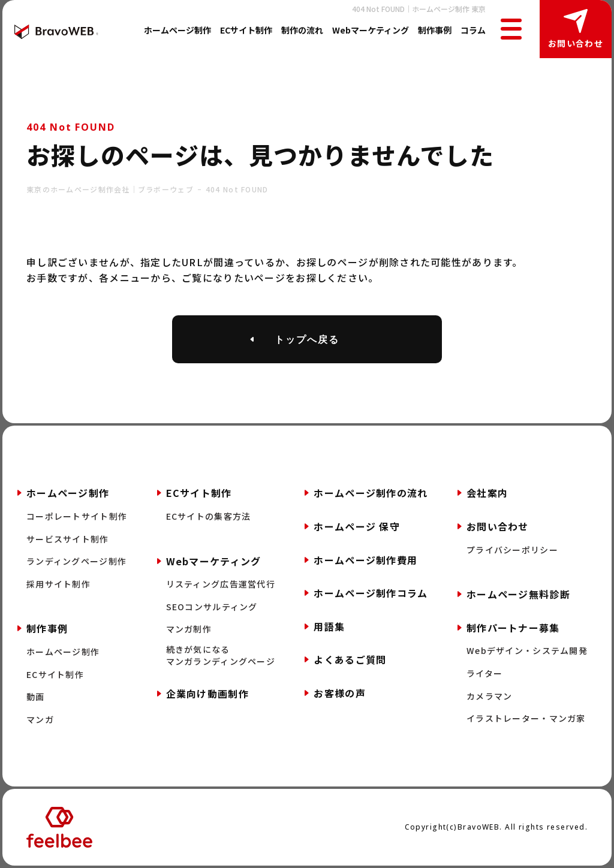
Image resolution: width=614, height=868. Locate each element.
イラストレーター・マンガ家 (526, 718)
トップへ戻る (307, 339)
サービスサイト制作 (68, 539)
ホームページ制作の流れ (371, 493)
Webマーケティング (371, 30)
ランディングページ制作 (76, 561)
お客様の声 (339, 693)
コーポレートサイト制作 (77, 516)
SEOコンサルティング (212, 607)
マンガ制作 (189, 629)
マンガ (40, 720)
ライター (484, 673)
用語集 (329, 626)
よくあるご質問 (350, 659)
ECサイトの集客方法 (209, 516)
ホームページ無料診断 (518, 594)
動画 (36, 697)
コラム (473, 30)
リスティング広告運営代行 (221, 584)
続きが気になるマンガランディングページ (221, 655)
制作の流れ (302, 30)
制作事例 (435, 30)
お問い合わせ (576, 43)
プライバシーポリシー (512, 550)
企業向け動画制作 (207, 694)
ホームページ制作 (177, 30)
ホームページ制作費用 (365, 560)
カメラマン (489, 696)
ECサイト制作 (246, 30)
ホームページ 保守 (357, 526)
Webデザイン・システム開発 (527, 651)
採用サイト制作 (58, 584)
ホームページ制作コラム (371, 593)
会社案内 (487, 493)
